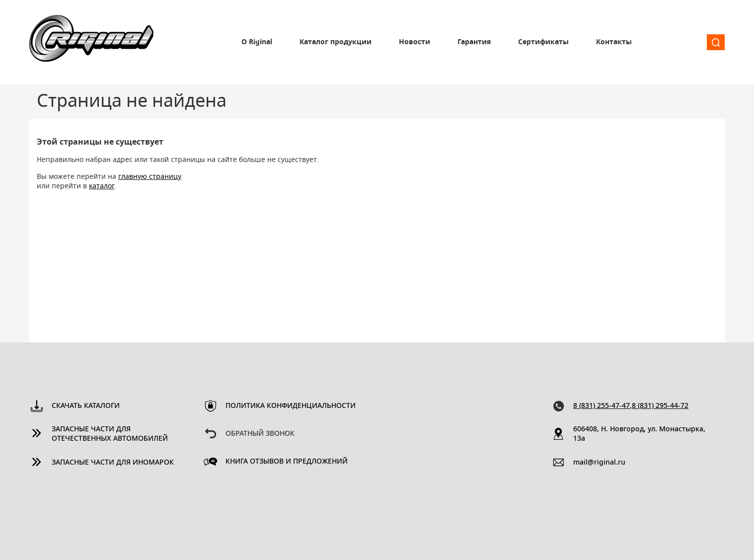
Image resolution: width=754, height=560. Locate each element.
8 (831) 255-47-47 (602, 406)
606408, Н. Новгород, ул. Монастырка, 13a (639, 434)
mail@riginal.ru (599, 463)
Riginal (91, 42)
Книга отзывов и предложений (287, 462)
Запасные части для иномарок (113, 463)
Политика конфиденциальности (291, 406)
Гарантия (474, 42)
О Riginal (257, 42)
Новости (415, 42)
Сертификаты (543, 42)
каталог (102, 186)
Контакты (614, 42)
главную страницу (150, 177)
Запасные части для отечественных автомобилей (110, 434)
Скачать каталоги (86, 406)
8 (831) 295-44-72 (660, 406)
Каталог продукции (336, 42)
